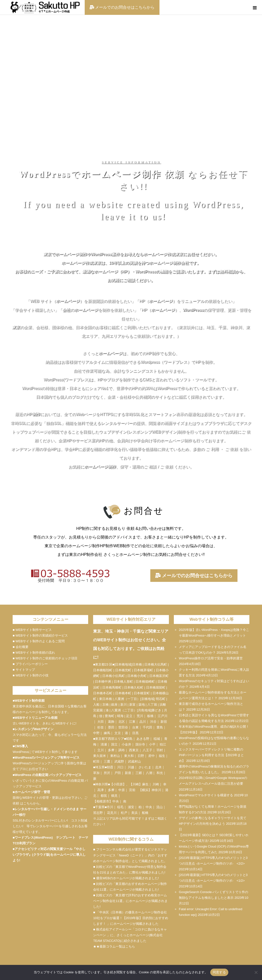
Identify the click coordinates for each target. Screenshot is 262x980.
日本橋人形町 (123, 682)
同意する (219, 972)
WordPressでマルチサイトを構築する (206, 795)
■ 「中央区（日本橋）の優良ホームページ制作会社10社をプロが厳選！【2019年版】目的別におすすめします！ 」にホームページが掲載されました (131, 918)
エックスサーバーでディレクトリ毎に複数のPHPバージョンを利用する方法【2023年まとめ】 (211, 755)
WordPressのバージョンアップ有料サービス (47, 758)
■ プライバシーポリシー (30, 664)
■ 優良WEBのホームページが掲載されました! (126, 878)
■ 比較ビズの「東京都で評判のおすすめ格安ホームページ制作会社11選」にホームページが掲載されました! (130, 901)
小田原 (118, 784)
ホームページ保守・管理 (32, 792)
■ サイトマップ (24, 670)
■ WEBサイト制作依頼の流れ (34, 653)
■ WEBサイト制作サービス (32, 630)
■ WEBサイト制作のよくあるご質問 (39, 641)
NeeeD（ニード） (132, 855)
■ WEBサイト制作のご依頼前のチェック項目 (45, 658)
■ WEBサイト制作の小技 (30, 675)
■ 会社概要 (20, 647)
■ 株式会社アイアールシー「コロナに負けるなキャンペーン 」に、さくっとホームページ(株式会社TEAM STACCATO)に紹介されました (130, 935)
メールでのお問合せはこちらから (194, 576)
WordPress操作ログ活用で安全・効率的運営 (211, 658)
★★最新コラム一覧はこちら (114, 946)
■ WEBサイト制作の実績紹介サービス (40, 635)
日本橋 (137, 664)
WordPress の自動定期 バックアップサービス (48, 775)
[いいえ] (256, 972)
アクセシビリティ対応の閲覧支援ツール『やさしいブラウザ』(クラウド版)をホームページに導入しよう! (49, 855)
